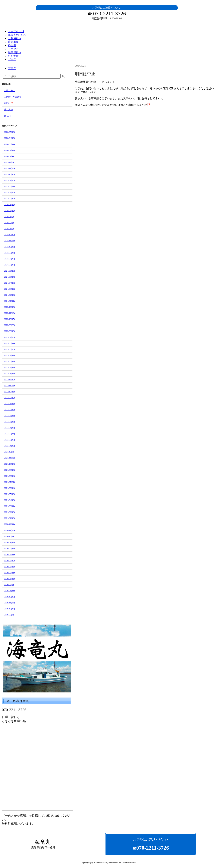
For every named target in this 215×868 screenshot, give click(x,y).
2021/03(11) (9, 506)
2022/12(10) (9, 379)
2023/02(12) (9, 367)
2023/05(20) (9, 349)
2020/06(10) (9, 560)
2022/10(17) (9, 391)
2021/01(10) (9, 518)
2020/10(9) (9, 536)
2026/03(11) (9, 144)
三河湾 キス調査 (13, 97)
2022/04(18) (9, 428)
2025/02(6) (9, 223)
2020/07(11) (9, 554)
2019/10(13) (9, 609)
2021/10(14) (9, 464)
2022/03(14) (9, 434)
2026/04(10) (9, 138)
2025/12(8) (9, 162)
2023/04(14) (9, 355)
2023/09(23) (9, 325)
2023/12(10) (9, 307)
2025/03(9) (9, 217)
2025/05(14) (9, 205)
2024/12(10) (9, 235)
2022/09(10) (9, 398)
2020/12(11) (9, 524)
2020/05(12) (9, 566)
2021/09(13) (9, 470)
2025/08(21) (9, 186)
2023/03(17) (9, 361)
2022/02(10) (9, 440)
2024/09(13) (9, 253)
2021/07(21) (9, 482)
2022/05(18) (9, 422)
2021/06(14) (9, 488)
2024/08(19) (9, 259)
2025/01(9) (9, 229)
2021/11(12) (9, 458)
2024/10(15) (9, 247)
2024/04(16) (9, 283)
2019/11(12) (9, 603)
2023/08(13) (9, 331)
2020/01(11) (9, 591)
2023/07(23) (9, 337)
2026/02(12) (9, 150)
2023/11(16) (9, 313)
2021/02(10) (9, 512)
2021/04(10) (9, 500)
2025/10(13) (9, 174)
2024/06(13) (9, 271)
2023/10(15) (9, 319)
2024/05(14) (9, 277)
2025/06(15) (9, 198)
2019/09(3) (9, 615)
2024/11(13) (9, 241)
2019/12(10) (9, 597)
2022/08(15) (9, 404)
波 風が (8, 110)
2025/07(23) (9, 192)
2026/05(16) (9, 132)
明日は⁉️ (9, 103)
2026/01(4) (9, 156)
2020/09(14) (9, 542)
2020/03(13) (9, 578)
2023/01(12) (9, 373)
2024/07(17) (9, 265)
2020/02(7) (9, 584)
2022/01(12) (9, 446)
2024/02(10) (9, 295)
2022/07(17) (9, 410)
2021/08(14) (9, 476)
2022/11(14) (9, 385)
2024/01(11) (9, 301)
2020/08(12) (9, 548)
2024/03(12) (9, 289)
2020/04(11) (9, 572)
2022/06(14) (9, 416)
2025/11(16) (9, 168)
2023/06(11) (9, 343)
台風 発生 (9, 91)
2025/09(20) (9, 180)
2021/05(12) (9, 494)
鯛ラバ (7, 116)
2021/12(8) (9, 452)
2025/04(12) (9, 211)
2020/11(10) (9, 530)
